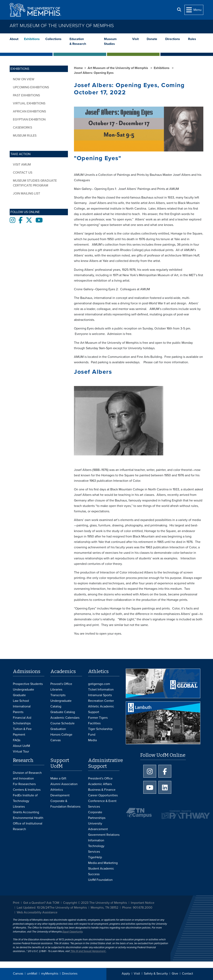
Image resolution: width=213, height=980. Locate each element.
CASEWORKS (22, 128)
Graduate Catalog (63, 712)
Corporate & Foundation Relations (65, 804)
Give (175, 974)
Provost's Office (61, 684)
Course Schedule (62, 723)
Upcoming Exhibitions (31, 87)
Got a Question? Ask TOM (41, 903)
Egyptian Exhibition (29, 119)
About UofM (21, 746)
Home (78, 68)
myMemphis (50, 974)
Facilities (94, 723)
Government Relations (104, 835)
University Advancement (98, 826)
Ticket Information (101, 690)
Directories (70, 974)
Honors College (61, 735)
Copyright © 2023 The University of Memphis (95, 903)
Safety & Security (156, 974)
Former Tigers (98, 718)
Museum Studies (110, 41)
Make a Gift (58, 778)
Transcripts (58, 695)
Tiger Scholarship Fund (100, 732)
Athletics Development (60, 793)
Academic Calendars (65, 718)
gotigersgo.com (99, 684)
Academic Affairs (100, 784)
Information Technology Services (96, 846)
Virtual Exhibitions (29, 103)
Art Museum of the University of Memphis (62, 26)
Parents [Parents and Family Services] (18, 712)
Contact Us (23, 173)
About (14, 39)
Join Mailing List (26, 194)
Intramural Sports (100, 695)
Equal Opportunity (72, 932)
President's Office (100, 778)
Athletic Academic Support (101, 709)
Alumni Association (64, 784)
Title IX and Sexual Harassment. (88, 951)
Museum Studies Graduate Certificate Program (35, 183)
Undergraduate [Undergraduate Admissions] (23, 690)
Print (16, 903)
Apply (126, 974)
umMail (32, 974)
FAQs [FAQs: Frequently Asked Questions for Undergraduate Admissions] (17, 740)
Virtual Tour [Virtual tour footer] (21, 751)
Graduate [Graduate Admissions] (19, 695)
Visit (135, 39)
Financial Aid (22, 718)
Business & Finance (102, 790)
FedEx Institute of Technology (25, 798)
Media (92, 740)
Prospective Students (28, 684)
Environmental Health (28, 818)
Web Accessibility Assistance (37, 912)
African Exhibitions (29, 111)
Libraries (56, 690)
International (22, 706)
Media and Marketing (103, 863)
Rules (192, 39)
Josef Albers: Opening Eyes (94, 73)
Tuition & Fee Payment (22, 732)
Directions (173, 39)
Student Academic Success (101, 871)
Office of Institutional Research (28, 826)
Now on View (24, 79)
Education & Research (78, 41)
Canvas (18, 974)
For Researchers (24, 784)
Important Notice (143, 903)
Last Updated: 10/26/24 (33, 908)
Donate (152, 39)
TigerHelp (95, 857)
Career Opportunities (103, 795)
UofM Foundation (100, 880)
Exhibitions (32, 39)
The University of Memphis (68, 908)
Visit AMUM (22, 165)
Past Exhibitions (26, 95)
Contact (188, 974)
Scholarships (22, 723)
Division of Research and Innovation (27, 776)
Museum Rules (25, 136)
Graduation (58, 729)
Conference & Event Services (102, 804)
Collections (53, 39)
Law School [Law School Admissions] (21, 701)
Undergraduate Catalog (61, 704)
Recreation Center (101, 701)
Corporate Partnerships (97, 815)
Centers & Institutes (27, 790)
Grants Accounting (26, 812)
